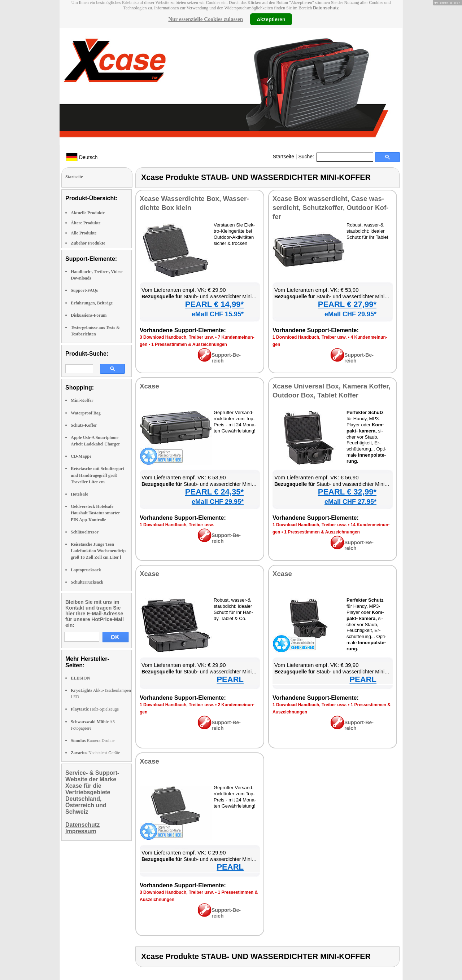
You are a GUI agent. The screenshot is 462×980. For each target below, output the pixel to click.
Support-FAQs (84, 290)
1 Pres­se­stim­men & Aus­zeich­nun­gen (189, 344)
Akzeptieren (271, 19)
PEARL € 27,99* (347, 304)
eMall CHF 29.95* (350, 314)
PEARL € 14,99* (214, 304)
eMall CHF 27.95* (350, 502)
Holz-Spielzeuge (95, 709)
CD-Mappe (81, 456)
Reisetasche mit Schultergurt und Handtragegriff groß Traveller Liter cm (97, 475)
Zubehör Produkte (88, 243)
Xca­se (149, 386)
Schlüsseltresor (85, 532)
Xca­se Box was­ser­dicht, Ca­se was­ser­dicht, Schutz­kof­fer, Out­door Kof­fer (330, 208)
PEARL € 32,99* (347, 492)
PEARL (230, 679)
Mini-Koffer (82, 400)
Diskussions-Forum (89, 315)
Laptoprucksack (86, 570)
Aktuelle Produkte (88, 213)
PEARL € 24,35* (214, 492)
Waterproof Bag (86, 413)
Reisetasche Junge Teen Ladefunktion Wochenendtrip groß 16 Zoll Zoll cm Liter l (98, 551)
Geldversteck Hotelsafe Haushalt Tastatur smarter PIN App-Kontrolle (95, 513)
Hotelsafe (79, 494)
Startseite (284, 157)
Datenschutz (326, 8)
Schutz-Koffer (84, 425)
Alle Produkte (84, 233)
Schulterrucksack (87, 582)
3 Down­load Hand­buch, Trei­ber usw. (177, 337)
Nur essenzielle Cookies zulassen (206, 19)
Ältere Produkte (86, 223)
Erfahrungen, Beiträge (92, 303)
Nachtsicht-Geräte (95, 753)
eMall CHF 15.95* (218, 314)
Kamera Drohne (93, 741)
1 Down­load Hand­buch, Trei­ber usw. (310, 337)
